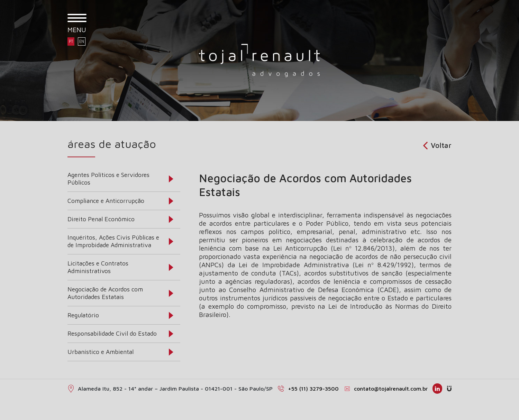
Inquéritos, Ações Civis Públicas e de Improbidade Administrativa (113, 241)
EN (82, 41)
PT (71, 41)
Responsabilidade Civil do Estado (112, 333)
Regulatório (83, 315)
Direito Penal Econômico (101, 219)
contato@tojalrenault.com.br (391, 389)
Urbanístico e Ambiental (101, 352)
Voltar (437, 145)
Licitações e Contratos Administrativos (98, 267)
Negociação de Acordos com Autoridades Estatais (105, 293)
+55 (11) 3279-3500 (313, 389)
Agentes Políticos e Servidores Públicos (108, 179)
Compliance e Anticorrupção (106, 201)
